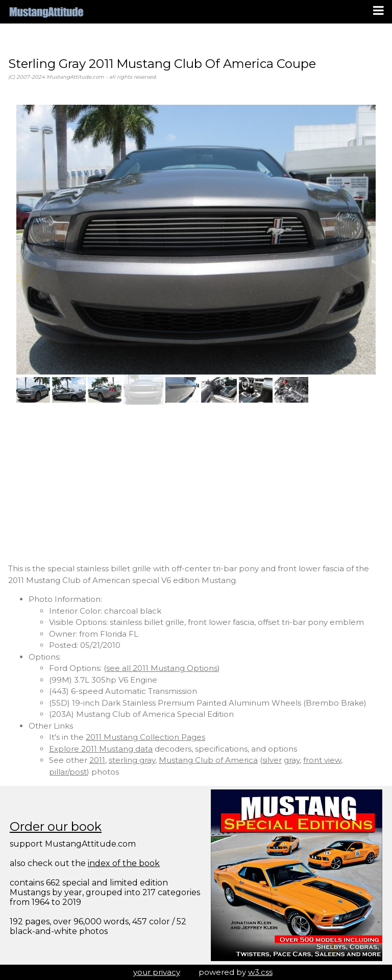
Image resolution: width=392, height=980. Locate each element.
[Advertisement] (196, 484)
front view (322, 760)
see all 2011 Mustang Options (162, 668)
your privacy (157, 972)
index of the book (124, 863)
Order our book (56, 826)
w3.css (260, 972)
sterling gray (132, 760)
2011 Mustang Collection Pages (145, 737)
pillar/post (68, 772)
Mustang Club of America (208, 760)
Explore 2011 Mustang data (101, 749)
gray (292, 760)
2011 (97, 760)
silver (272, 760)
